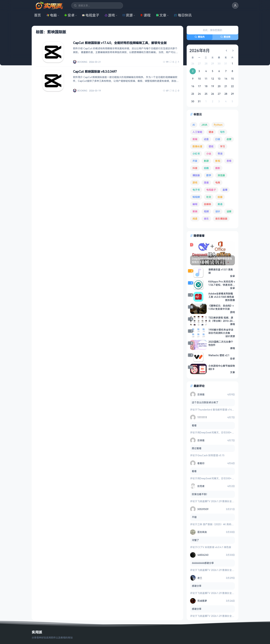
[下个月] (233, 51)
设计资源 (230, 336)
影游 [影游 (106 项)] (206, 161)
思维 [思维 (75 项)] (229, 161)
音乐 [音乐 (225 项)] (206, 219)
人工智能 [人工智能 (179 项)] (197, 132)
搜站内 (200, 37)
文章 (161, 15)
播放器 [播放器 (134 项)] (196, 175)
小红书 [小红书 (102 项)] (196, 154)
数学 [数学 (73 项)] (209, 175)
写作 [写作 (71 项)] (222, 132)
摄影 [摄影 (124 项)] (218, 168)
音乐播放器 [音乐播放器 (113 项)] (221, 219)
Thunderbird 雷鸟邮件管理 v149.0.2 (217, 410)
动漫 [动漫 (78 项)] (206, 139)
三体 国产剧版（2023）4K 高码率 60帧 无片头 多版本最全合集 (231, 524)
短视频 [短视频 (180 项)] (196, 197)
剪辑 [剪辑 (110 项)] (195, 139)
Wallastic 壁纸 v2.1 (219, 355)
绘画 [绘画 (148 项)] (220, 197)
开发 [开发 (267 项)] (195, 161)
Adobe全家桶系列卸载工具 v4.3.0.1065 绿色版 (221, 295)
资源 (128, 15)
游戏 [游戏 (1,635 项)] (195, 182)
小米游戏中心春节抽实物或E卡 (222, 367)
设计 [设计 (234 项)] (218, 211)
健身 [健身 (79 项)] (211, 132)
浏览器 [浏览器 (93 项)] (221, 175)
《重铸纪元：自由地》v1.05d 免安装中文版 (221, 307)
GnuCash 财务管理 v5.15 (211, 455)
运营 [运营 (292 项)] (229, 211)
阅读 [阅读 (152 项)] (195, 219)
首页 (38, 15)
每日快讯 (183, 15)
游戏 (110, 15)
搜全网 (225, 37)
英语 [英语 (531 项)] (220, 204)
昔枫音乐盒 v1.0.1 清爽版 (221, 271)
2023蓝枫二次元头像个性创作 (221, 343)
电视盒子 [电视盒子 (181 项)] (211, 190)
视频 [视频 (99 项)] (206, 211)
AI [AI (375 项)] (194, 125)
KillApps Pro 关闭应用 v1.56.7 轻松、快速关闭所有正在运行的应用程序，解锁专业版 (222, 283)
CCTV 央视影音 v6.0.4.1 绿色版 (214, 547)
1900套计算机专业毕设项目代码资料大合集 (221, 331)
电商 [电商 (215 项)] (218, 182)
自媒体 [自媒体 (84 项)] (207, 204)
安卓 (69, 15)
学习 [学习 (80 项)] (222, 146)
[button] (235, 6)
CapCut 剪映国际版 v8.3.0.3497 (95, 72)
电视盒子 (91, 15)
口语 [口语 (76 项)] (218, 139)
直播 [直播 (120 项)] (225, 190)
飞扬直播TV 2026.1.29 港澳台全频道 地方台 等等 (224, 501)
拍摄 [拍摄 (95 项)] (206, 168)
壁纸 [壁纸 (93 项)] (211, 146)
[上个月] (226, 51)
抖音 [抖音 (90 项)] (195, 168)
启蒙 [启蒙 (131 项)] (229, 139)
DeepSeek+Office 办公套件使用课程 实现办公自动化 (212, 260)
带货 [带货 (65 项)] (220, 154)
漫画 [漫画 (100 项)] (206, 182)
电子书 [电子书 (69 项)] (196, 190)
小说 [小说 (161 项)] (209, 154)
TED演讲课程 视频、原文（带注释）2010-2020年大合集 (221, 319)
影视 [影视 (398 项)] (218, 161)
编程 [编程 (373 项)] (195, 204)
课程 (145, 15)
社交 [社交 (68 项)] (209, 197)
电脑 (52, 15)
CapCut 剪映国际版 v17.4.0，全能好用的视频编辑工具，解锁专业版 (120, 43)
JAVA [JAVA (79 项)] (204, 125)
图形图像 (230, 300)
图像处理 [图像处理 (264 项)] (197, 146)
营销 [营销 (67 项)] (195, 211)
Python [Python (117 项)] (218, 125)
